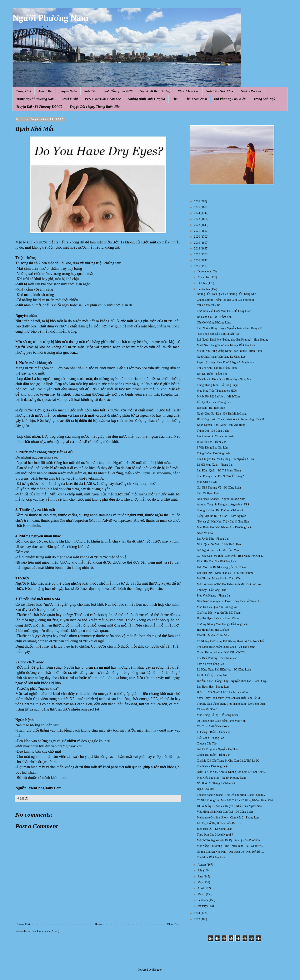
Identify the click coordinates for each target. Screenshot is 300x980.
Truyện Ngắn (68, 91)
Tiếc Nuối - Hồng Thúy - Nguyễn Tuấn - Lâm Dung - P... (230, 328)
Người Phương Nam (50, 18)
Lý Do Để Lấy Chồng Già (212, 675)
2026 (197, 201)
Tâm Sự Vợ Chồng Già (210, 664)
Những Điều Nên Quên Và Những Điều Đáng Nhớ (227, 294)
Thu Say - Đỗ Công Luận (212, 590)
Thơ (175, 99)
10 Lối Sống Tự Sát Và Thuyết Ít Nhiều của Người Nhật (230, 806)
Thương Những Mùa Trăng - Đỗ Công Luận (223, 624)
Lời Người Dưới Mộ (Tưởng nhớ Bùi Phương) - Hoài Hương (233, 340)
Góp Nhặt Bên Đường (155, 91)
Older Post (173, 924)
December (204, 271)
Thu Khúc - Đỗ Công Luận (213, 766)
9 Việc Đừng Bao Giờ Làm (213, 448)
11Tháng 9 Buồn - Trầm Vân (214, 732)
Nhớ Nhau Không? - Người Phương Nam (221, 499)
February (203, 900)
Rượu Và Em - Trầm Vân (212, 442)
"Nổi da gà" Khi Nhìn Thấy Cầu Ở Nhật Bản (223, 522)
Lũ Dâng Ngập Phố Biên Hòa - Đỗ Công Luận (224, 670)
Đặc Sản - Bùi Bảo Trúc (211, 408)
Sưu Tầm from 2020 (118, 91)
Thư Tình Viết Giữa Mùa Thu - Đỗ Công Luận (224, 311)
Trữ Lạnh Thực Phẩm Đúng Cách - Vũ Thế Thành (226, 647)
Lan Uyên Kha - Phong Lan (213, 539)
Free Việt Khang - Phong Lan (214, 596)
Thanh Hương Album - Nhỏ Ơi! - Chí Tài (221, 652)
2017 (197, 254)
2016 (197, 260)
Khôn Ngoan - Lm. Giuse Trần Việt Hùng (221, 425)
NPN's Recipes (251, 91)
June (201, 877)
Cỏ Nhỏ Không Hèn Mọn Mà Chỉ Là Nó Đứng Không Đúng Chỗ (235, 800)
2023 (197, 219)
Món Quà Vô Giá (207, 482)
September (204, 289)
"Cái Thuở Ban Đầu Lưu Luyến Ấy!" (219, 334)
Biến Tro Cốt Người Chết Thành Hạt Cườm (222, 692)
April (201, 888)
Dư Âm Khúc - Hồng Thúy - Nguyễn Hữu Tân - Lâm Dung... (233, 681)
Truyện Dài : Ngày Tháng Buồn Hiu (95, 107)
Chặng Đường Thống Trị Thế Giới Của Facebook (226, 300)
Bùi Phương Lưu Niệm (230, 99)
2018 (197, 249)
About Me (45, 91)
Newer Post (23, 924)
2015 (197, 266)
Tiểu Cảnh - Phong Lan (211, 738)
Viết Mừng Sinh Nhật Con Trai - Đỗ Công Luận (225, 812)
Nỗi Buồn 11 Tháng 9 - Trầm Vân (217, 783)
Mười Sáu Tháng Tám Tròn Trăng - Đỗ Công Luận (227, 345)
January (202, 906)
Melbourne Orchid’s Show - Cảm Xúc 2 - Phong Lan (228, 818)
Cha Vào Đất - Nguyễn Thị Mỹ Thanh (219, 613)
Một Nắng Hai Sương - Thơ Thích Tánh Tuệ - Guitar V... (230, 846)
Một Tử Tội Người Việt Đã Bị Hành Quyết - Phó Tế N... (230, 840)
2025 (197, 207)
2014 (197, 913)
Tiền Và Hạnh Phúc (208, 493)
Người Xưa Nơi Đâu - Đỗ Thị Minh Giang (222, 414)
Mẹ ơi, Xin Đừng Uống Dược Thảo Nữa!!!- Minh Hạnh (229, 351)
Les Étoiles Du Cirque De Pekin (216, 436)
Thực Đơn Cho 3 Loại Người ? (215, 835)
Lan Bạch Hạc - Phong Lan (213, 687)
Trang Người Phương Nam (35, 99)
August (202, 865)
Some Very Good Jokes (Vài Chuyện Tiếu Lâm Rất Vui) (230, 698)
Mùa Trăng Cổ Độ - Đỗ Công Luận (217, 715)
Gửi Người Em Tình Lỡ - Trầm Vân (218, 550)
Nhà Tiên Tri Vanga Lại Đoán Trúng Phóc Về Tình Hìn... (230, 601)
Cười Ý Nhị (70, 99)
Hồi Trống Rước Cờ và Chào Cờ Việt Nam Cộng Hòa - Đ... (231, 419)
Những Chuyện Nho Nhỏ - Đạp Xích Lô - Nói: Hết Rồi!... (231, 852)
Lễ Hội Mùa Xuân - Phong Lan (215, 465)
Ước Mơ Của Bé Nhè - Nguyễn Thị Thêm (221, 567)
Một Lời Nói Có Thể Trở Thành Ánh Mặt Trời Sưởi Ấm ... (231, 584)
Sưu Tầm (91, 91)
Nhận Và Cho (205, 533)
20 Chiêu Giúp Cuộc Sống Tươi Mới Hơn (221, 721)
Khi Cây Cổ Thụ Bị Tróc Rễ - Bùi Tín (219, 823)
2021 (197, 231)
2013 (197, 919)
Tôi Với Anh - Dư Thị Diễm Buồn (217, 368)
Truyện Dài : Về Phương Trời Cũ (39, 107)
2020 (197, 237)
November (204, 277)
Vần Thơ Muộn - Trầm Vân (213, 635)
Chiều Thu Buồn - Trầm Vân (214, 755)
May (201, 882)
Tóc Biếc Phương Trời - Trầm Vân (217, 658)
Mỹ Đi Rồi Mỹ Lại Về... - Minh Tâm (218, 397)
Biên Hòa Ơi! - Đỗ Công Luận (215, 829)
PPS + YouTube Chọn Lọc (103, 99)
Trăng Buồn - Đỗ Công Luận (214, 453)
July (200, 870)
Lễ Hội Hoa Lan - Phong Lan (214, 402)
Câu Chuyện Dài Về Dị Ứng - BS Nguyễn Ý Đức (226, 459)
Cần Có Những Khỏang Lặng (214, 323)
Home (99, 924)
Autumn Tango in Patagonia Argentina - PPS (223, 504)
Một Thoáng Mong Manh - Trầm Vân (219, 578)
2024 (197, 213)
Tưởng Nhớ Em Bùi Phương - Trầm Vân (221, 510)
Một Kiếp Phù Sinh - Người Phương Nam (221, 778)
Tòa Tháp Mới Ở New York (213, 726)
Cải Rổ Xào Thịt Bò (209, 305)
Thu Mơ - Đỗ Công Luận (212, 857)
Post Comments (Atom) (45, 931)
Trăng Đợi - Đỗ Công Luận (213, 431)
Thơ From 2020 (196, 99)
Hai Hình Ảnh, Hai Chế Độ (213, 630)
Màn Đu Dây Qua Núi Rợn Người (217, 607)
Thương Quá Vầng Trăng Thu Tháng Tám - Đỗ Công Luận (231, 704)
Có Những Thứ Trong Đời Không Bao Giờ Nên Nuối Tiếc (231, 641)
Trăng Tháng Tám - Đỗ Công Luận (217, 385)
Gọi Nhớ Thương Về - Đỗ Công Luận (219, 488)
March (202, 894)
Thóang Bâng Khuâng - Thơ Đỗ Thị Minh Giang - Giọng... (231, 795)
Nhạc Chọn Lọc (188, 91)
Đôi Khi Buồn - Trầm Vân (212, 374)
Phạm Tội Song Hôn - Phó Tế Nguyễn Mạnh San (225, 362)
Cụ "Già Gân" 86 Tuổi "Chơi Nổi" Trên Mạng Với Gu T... (231, 556)
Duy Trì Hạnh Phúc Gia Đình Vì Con (219, 618)
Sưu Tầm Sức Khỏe (220, 91)
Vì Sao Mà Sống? (207, 709)
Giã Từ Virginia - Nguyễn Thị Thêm (218, 749)
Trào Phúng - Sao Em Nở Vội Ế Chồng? (220, 476)
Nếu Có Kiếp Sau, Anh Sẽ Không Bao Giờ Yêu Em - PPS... (232, 772)
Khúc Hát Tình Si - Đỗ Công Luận (217, 561)
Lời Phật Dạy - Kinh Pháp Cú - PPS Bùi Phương (225, 573)
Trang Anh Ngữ (265, 99)
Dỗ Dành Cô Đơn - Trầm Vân (214, 317)
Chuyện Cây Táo (207, 744)
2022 (197, 225)
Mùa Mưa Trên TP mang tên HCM (217, 391)
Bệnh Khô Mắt (206, 789)
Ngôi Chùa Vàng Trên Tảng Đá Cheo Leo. (222, 357)
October (203, 283)
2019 (197, 243)
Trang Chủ (24, 91)
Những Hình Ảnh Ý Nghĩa (146, 99)
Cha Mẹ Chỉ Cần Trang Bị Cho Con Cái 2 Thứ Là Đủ (228, 761)
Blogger (157, 970)
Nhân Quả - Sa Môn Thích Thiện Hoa (219, 544)
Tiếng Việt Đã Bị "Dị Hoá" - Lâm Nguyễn (221, 516)
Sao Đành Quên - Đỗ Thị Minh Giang (219, 471)
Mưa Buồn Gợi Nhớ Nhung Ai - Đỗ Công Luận (225, 527)
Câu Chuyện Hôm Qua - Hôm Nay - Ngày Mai (224, 379)
